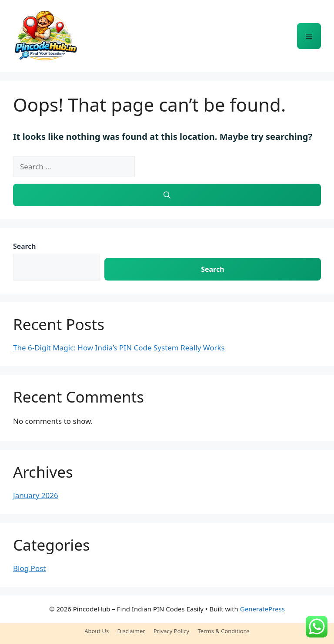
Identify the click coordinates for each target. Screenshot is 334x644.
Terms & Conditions (224, 631)
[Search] (167, 195)
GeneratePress (262, 609)
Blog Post (29, 568)
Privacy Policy (171, 631)
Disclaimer (131, 631)
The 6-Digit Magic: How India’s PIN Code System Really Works (119, 348)
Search (24, 246)
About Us (97, 631)
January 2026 (36, 495)
